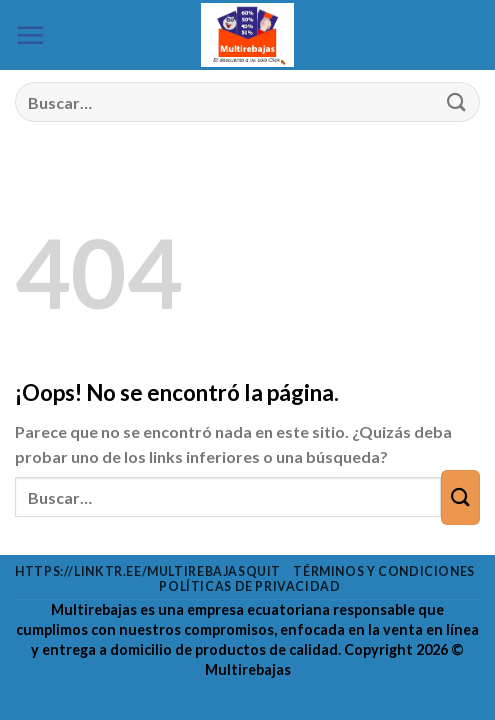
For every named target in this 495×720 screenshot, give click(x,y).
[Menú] (30, 35)
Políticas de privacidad (249, 586)
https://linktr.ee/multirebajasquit (148, 571)
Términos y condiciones (383, 571)
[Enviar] (456, 102)
